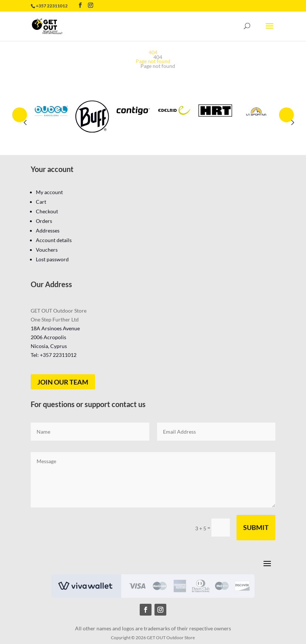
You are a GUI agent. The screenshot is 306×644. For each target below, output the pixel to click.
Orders (44, 221)
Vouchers (47, 250)
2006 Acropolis (48, 337)
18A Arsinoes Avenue (55, 328)
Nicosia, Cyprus (49, 346)
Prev (20, 115)
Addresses (48, 230)
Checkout (47, 211)
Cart (41, 202)
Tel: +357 (54, 355)
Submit (256, 527)
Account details (54, 240)
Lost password (52, 259)
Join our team (63, 382)
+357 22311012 (52, 6)
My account (49, 192)
